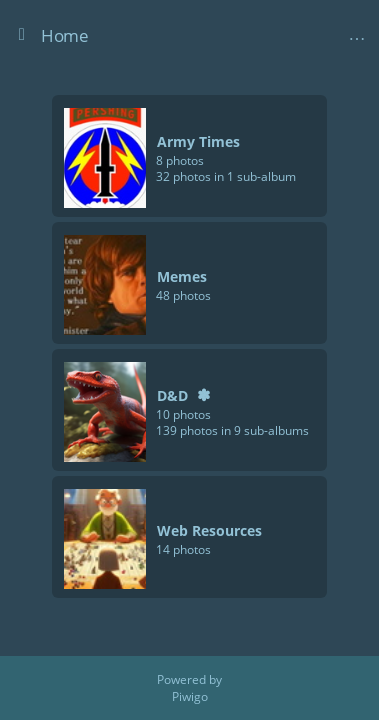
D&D (172, 395)
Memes (182, 276)
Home (64, 35)
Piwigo (190, 696)
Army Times (198, 141)
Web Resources (209, 530)
